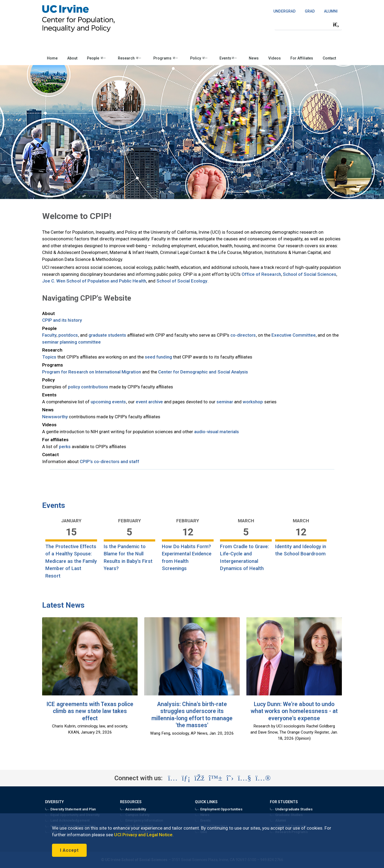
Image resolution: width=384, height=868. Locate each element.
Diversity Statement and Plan (70, 809)
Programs (166, 58)
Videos (275, 58)
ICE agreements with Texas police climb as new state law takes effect (90, 711)
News (254, 58)
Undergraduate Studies (291, 809)
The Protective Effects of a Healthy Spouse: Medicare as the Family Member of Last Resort (71, 561)
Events (228, 58)
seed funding (158, 357)
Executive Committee (294, 335)
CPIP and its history (62, 320)
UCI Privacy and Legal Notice (143, 835)
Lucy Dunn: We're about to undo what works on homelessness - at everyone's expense (294, 711)
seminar (225, 402)
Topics (49, 357)
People (96, 58)
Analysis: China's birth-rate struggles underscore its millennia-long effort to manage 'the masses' (192, 715)
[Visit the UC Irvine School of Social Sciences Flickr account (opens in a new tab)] (263, 778)
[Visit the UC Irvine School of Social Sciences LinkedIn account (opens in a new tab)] (186, 778)
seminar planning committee (71, 342)
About (72, 58)
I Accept (69, 850)
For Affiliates (302, 58)
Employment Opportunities (219, 809)
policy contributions (88, 387)
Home (52, 58)
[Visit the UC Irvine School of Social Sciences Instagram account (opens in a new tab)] (173, 778)
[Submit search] (336, 25)
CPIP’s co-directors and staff (109, 461)
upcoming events (108, 402)
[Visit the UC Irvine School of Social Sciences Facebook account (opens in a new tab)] (199, 778)
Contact (329, 58)
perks (65, 447)
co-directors (243, 335)
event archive (149, 402)
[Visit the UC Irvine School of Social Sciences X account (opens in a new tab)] (230, 778)
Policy (199, 58)
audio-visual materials (217, 432)
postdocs (68, 335)
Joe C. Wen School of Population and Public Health (94, 281)
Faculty (49, 335)
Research (129, 58)
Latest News (63, 605)
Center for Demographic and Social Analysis (203, 372)
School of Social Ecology (182, 281)
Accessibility (133, 809)
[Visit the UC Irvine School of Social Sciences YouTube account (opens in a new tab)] (245, 778)
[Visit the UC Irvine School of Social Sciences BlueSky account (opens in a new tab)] (216, 778)
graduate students (107, 335)
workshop (253, 402)
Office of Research (261, 274)
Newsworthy (55, 417)
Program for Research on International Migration (92, 372)
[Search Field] (308, 24)
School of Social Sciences (310, 274)
